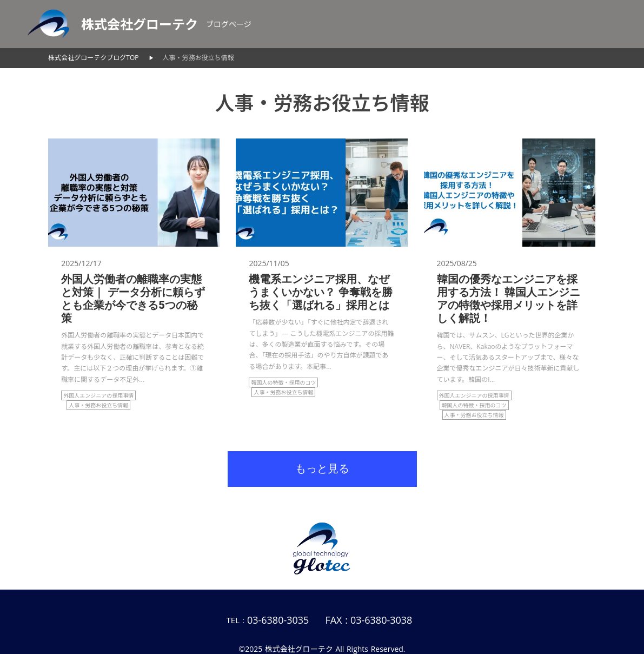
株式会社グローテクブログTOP (93, 58)
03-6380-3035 (278, 620)
